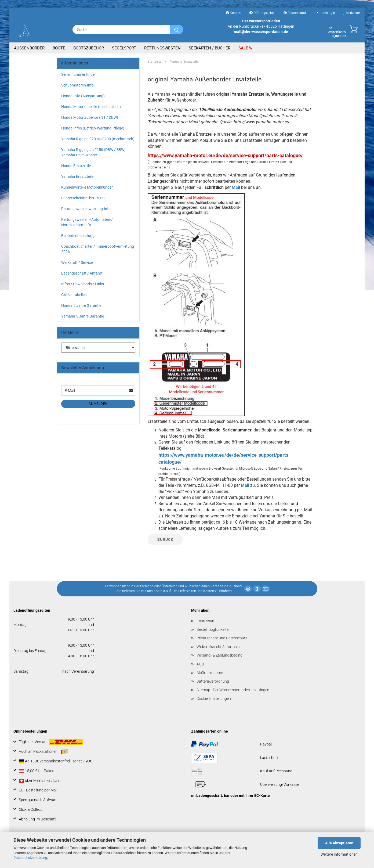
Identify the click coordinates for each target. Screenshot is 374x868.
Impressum (206, 621)
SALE (244, 48)
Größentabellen (74, 295)
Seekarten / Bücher (210, 48)
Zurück (165, 539)
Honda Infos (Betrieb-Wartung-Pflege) (93, 128)
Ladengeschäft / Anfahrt (82, 273)
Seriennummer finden (79, 74)
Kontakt (234, 13)
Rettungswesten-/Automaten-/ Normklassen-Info (87, 222)
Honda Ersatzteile (76, 166)
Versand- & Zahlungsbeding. (220, 655)
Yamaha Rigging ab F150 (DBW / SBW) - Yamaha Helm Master (94, 152)
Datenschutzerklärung (30, 858)
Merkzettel (352, 13)
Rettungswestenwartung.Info (86, 209)
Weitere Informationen (339, 854)
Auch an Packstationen (43, 752)
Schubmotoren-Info (77, 85)
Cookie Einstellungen (214, 698)
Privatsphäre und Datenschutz (222, 638)
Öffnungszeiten (262, 13)
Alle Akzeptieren (339, 843)
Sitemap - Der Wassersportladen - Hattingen (233, 690)
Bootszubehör (89, 48)
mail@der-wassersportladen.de (261, 32)
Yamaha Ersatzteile (77, 177)
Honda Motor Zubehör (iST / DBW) (90, 117)
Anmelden (98, 404)
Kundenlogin (324, 13)
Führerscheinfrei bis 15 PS (83, 198)
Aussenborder (29, 48)
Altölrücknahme (210, 673)
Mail (236, 187)
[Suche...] (177, 30)
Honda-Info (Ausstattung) (83, 96)
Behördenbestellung (78, 236)
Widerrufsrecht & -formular (219, 647)
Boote (59, 48)
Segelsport (124, 48)
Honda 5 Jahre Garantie (81, 305)
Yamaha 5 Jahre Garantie (83, 316)
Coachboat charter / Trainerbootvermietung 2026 (98, 249)
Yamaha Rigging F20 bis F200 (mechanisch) (98, 139)
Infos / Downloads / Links (83, 284)
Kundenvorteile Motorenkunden (87, 187)
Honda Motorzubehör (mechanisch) (91, 107)
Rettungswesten (162, 48)
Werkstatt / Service (77, 262)
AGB (200, 664)
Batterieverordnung (213, 681)
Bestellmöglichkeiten (214, 629)
